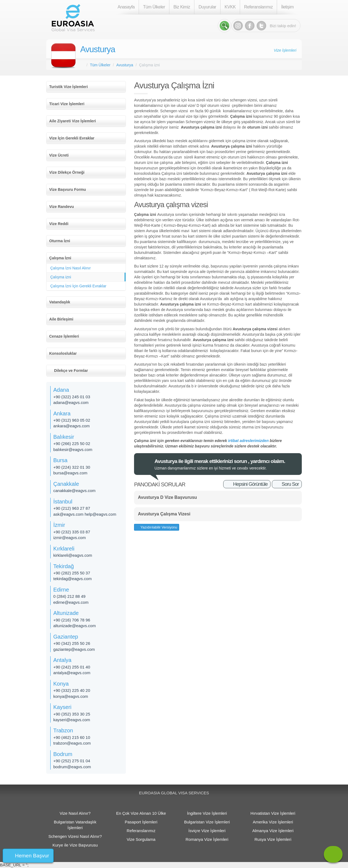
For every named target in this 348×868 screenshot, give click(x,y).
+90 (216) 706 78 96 (72, 620)
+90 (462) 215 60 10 (72, 737)
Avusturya (98, 49)
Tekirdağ (64, 566)
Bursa (60, 460)
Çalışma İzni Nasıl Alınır (71, 268)
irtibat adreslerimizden (248, 441)
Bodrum (63, 754)
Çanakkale (66, 484)
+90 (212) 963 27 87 (72, 508)
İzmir (59, 525)
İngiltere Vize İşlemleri (207, 813)
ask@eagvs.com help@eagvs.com (85, 514)
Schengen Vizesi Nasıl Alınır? (75, 836)
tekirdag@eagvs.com (72, 579)
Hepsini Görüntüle (250, 484)
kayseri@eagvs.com (72, 720)
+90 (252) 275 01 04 (72, 761)
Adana (61, 390)
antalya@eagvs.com (72, 673)
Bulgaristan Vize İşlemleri (207, 822)
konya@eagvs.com (71, 696)
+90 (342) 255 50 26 (72, 643)
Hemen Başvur (32, 856)
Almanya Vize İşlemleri (273, 831)
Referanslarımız (258, 7)
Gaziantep (66, 637)
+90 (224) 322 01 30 (72, 467)
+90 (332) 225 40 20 (72, 690)
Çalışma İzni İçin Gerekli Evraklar (78, 286)
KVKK (230, 7)
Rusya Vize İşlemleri (273, 839)
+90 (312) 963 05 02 (72, 420)
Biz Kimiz (182, 7)
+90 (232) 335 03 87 (72, 532)
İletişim (287, 7)
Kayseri (62, 707)
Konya (61, 684)
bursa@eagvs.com (70, 473)
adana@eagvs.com (71, 402)
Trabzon (63, 730)
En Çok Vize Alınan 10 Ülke (141, 813)
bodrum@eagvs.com (72, 767)
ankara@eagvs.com (72, 426)
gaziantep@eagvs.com (74, 649)
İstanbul (63, 502)
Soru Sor (290, 484)
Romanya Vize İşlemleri (207, 839)
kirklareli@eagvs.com (73, 555)
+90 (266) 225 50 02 (72, 444)
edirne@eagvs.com (71, 602)
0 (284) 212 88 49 (69, 596)
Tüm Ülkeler (154, 7)
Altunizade (66, 613)
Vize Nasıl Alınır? (75, 813)
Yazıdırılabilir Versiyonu (158, 527)
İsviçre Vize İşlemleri (207, 831)
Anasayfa (126, 7)
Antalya (62, 660)
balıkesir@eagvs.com (73, 449)
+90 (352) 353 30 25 (72, 714)
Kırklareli (64, 549)
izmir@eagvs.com (69, 538)
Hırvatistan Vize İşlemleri (273, 813)
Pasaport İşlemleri (141, 822)
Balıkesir (64, 437)
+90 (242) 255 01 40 (72, 667)
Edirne (61, 590)
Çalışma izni (61, 277)
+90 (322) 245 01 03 (72, 397)
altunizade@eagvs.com (74, 626)
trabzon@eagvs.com (72, 743)
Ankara (62, 413)
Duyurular (207, 7)
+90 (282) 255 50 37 (72, 573)
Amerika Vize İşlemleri (273, 822)
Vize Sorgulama (141, 839)
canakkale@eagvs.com (74, 491)
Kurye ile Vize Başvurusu (75, 845)
